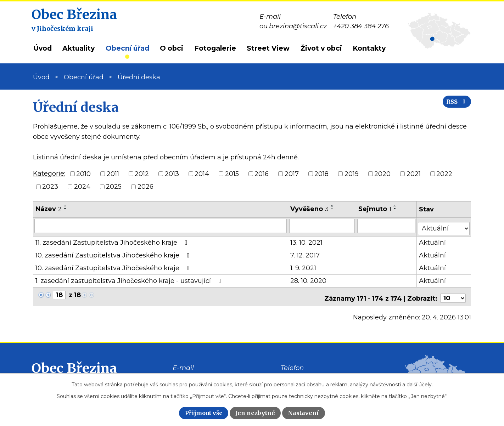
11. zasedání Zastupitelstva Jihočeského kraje (113, 240)
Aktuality (79, 48)
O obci (172, 48)
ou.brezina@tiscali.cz (206, 373)
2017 (292, 174)
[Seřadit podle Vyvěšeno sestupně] (333, 209)
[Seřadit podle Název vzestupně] (66, 206)
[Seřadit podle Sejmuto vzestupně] (396, 206)
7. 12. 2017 (305, 252)
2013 (172, 174)
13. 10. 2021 (307, 240)
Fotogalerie (215, 48)
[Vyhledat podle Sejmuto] (387, 226)
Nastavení (303, 413)
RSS (454, 107)
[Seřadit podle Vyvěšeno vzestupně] (333, 206)
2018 (321, 174)
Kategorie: (49, 174)
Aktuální (433, 240)
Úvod (43, 48)
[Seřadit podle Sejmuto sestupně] (396, 209)
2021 (414, 174)
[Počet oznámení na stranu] (453, 292)
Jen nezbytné (255, 413)
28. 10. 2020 (309, 278)
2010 (83, 174)
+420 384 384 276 (309, 373)
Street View (268, 48)
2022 (444, 174)
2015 (232, 174)
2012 (142, 174)
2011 (113, 174)
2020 (382, 174)
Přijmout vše (204, 413)
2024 (82, 187)
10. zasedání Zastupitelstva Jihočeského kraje (114, 252)
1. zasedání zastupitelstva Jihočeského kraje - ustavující (130, 278)
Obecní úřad (127, 48)
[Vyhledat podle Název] (161, 226)
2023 (50, 187)
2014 (202, 174)
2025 (114, 187)
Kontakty (369, 48)
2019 (352, 174)
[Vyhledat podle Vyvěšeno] (322, 226)
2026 (145, 187)
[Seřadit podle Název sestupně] (66, 209)
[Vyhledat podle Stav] (444, 225)
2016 (262, 174)
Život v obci (321, 48)
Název (49, 209)
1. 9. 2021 (304, 265)
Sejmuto (375, 209)
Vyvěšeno (310, 209)
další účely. (420, 385)
